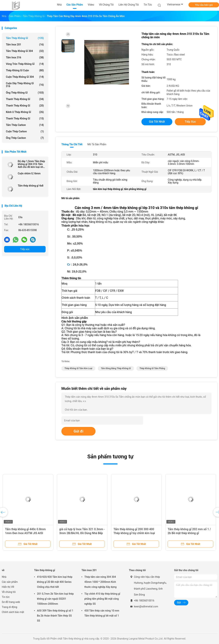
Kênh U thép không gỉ (25, 112)
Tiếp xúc (25, 249)
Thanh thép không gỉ (25, 99)
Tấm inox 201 (25, 45)
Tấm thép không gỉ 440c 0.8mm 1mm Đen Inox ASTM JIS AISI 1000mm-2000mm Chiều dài (25, 533)
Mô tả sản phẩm (97, 144)
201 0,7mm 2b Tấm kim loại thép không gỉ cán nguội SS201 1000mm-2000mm (55, 599)
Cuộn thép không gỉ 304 (25, 77)
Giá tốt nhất (157, 122)
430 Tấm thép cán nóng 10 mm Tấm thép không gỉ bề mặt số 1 (102, 613)
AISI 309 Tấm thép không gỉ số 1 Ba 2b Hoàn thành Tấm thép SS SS (55, 616)
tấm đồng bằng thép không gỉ (116, 368)
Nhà (4, 577)
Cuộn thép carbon (25, 131)
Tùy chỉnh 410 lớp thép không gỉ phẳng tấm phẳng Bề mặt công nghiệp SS (102, 599)
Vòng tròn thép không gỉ (25, 64)
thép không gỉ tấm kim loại (78, 368)
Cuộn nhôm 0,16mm (29, 173)
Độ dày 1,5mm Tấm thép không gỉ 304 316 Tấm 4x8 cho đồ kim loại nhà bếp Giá (31, 164)
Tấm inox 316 (25, 57)
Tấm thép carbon (25, 125)
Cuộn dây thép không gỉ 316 (25, 85)
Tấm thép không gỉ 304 (25, 51)
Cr (69, 265)
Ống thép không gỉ (25, 93)
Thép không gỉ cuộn (25, 70)
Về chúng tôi (9, 592)
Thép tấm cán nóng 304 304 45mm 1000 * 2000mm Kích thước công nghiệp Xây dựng (100, 582)
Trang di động (10, 607)
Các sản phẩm (10, 582)
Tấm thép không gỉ (25, 38)
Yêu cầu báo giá (204, 5)
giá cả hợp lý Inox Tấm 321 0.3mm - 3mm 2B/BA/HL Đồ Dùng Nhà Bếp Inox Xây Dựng (82, 533)
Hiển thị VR (8, 587)
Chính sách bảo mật (13, 612)
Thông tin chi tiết (72, 144)
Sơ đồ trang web (11, 602)
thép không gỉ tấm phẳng (152, 368)
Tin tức (6, 597)
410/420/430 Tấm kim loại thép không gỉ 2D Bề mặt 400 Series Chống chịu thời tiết (55, 582)
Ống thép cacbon (25, 138)
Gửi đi (78, 431)
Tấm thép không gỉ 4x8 (31, 186)
